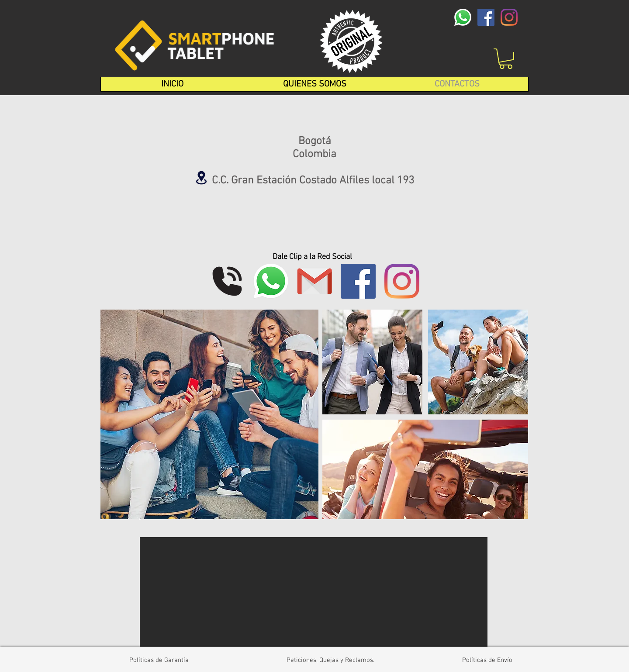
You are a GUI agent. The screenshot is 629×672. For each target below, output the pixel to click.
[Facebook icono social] (486, 17)
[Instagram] (509, 17)
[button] (506, 59)
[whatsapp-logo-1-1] (463, 17)
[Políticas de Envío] (487, 660)
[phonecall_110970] (227, 281)
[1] (314, 281)
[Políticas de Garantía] (159, 660)
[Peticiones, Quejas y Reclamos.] (330, 660)
